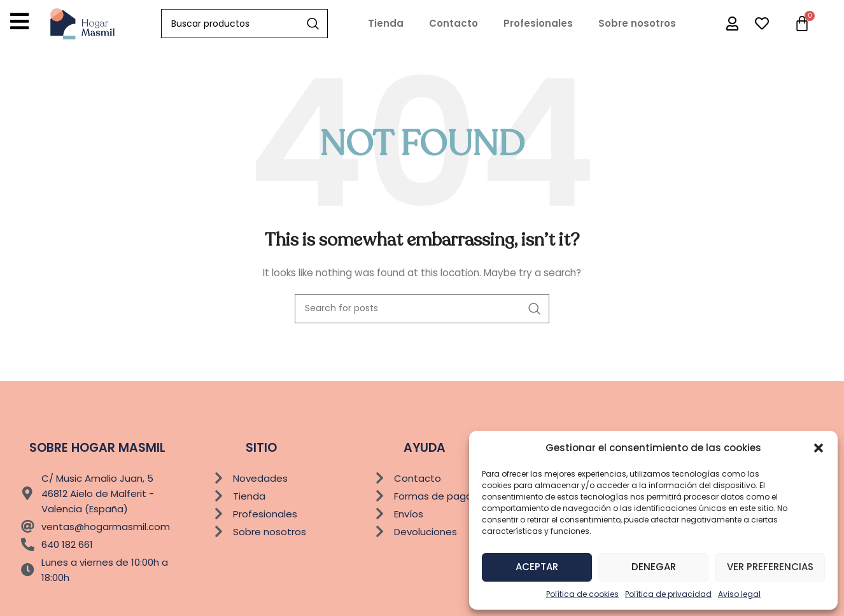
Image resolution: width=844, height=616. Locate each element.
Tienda (386, 23)
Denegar (654, 567)
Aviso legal (739, 594)
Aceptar (537, 567)
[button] (819, 448)
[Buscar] (245, 24)
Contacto (454, 23)
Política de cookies (582, 594)
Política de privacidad (668, 594)
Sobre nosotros (637, 23)
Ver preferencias (770, 567)
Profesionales (538, 23)
